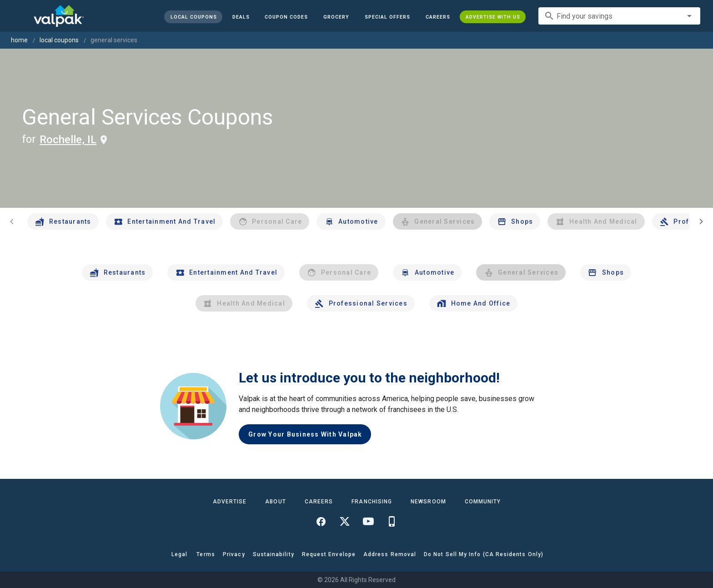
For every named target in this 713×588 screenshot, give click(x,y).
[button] (387, 17)
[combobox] (619, 16)
